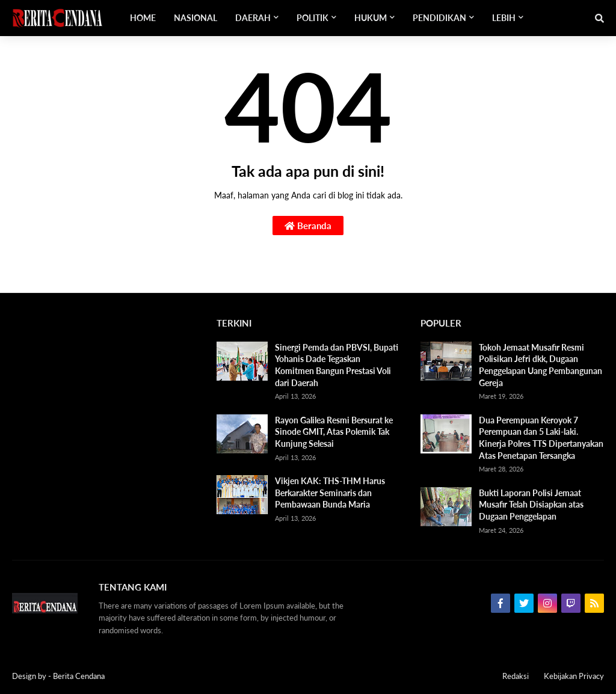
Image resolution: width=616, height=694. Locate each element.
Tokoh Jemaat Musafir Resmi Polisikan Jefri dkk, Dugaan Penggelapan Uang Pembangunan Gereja (541, 365)
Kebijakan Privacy (574, 676)
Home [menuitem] (143, 18)
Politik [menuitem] (313, 18)
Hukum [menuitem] (371, 18)
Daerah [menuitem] (253, 18)
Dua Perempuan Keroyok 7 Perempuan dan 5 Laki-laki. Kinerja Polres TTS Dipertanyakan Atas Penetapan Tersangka (541, 438)
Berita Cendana (79, 676)
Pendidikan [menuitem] (439, 18)
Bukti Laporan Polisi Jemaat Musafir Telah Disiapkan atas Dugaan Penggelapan (531, 505)
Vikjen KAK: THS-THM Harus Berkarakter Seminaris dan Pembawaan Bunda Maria (330, 493)
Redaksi (516, 676)
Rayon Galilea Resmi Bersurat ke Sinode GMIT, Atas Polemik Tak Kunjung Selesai (334, 432)
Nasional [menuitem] (196, 18)
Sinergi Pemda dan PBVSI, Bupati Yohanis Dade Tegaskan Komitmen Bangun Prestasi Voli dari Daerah (337, 365)
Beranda (308, 226)
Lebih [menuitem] (504, 18)
